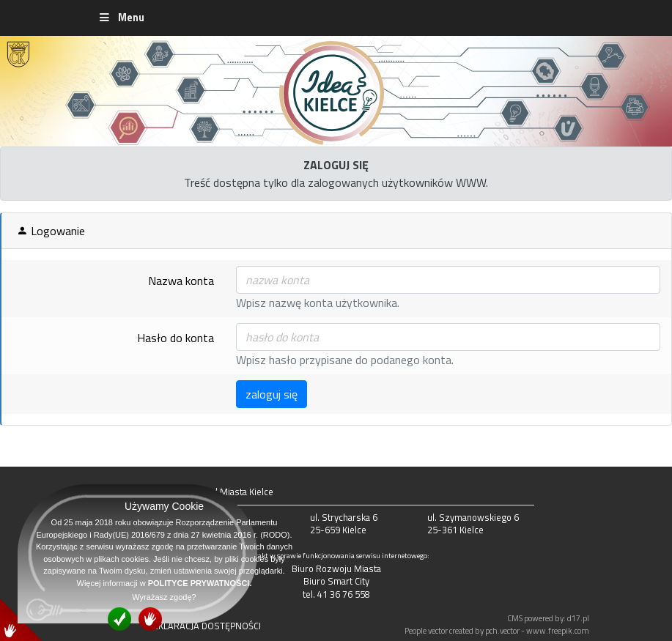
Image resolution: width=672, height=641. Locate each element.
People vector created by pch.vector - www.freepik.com (497, 630)
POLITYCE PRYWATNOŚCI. (200, 583)
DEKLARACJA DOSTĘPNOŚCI (204, 626)
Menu (121, 18)
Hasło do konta (176, 338)
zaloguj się (272, 394)
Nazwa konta (181, 281)
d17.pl (578, 618)
